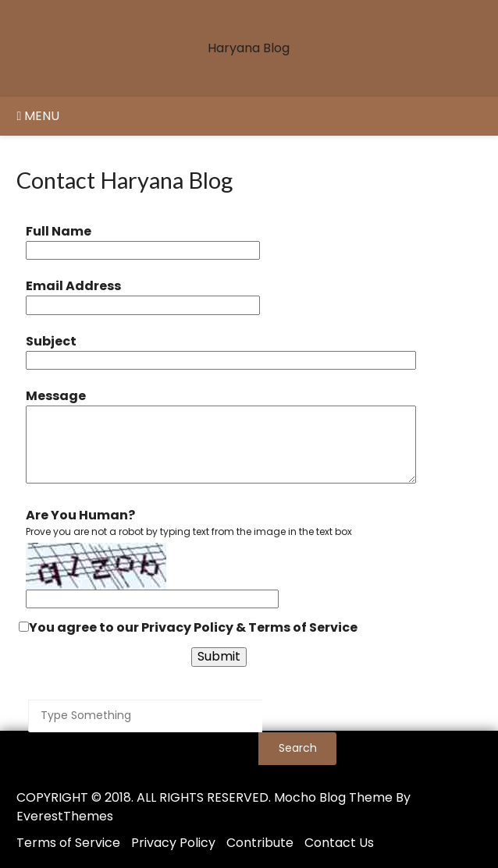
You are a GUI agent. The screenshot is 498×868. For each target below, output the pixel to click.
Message (56, 396)
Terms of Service (303, 627)
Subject (51, 341)
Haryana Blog (249, 48)
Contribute (260, 843)
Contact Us (339, 843)
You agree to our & (188, 627)
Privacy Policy (187, 627)
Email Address (73, 286)
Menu (38, 116)
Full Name (59, 231)
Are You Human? (80, 515)
